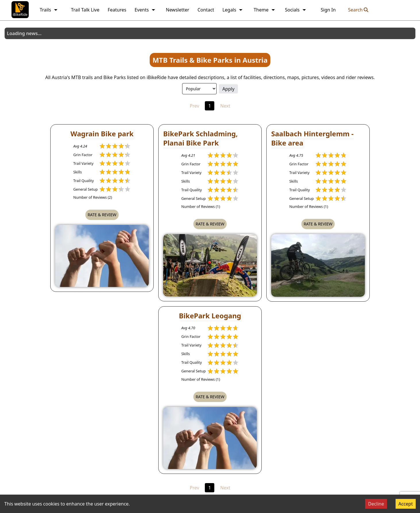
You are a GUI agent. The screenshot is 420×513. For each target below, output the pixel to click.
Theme (265, 10)
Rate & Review (102, 215)
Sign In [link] (328, 10)
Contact (206, 10)
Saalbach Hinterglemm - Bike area (312, 138)
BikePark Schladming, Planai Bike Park (201, 138)
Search (358, 10)
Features (117, 10)
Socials (296, 10)
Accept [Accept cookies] (406, 504)
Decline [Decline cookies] (376, 504)
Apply (228, 89)
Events (145, 10)
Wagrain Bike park (102, 134)
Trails (49, 10)
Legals (233, 10)
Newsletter (177, 10)
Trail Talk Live (85, 10)
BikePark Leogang (210, 316)
